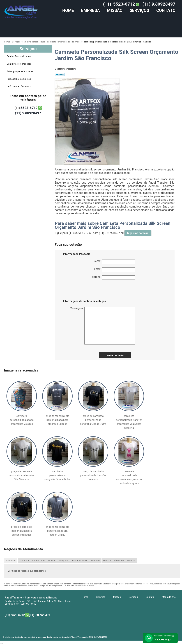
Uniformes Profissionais (19, 87)
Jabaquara (63, 561)
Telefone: (113, 278)
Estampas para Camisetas (20, 71)
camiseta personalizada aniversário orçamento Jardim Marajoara (129, 477)
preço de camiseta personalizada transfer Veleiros (93, 475)
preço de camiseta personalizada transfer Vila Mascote (22, 475)
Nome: (114, 262)
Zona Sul (131, 561)
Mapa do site (169, 597)
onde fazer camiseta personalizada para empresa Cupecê (57, 420)
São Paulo (119, 561)
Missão (115, 11)
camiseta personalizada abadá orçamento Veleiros (22, 420)
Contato (166, 11)
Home (68, 11)
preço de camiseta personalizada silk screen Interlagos (22, 531)
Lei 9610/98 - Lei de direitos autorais (79, 586)
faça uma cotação (138, 233)
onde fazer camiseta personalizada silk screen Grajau (57, 531)
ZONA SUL (24, 561)
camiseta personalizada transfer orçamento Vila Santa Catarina (129, 422)
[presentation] (86, 290)
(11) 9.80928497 (159, 4)
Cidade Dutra (39, 561)
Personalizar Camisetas (19, 79)
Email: (115, 270)
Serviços (139, 11)
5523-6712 (124, 4)
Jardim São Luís (80, 561)
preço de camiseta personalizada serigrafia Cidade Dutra (93, 420)
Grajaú (52, 561)
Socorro (107, 561)
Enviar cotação (115, 355)
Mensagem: (102, 326)
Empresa (91, 11)
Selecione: (11, 561)
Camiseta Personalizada (19, 64)
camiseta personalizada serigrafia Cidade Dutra (57, 475)
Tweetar (60, 75)
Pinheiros (95, 561)
